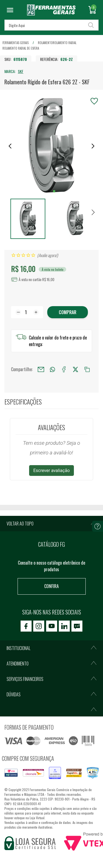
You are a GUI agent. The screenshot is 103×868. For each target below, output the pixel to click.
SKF (21, 71)
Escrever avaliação (51, 471)
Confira (51, 586)
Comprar (68, 312)
